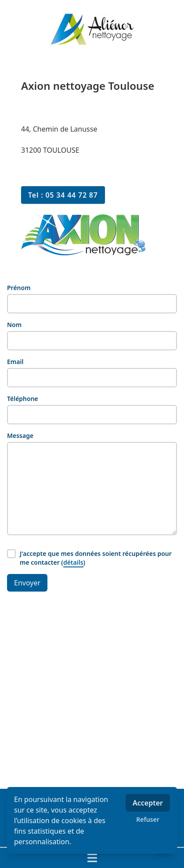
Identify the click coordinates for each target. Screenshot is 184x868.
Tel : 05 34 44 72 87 (63, 195)
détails (73, 562)
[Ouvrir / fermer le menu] (92, 858)
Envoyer (27, 583)
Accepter (148, 803)
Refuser (148, 819)
